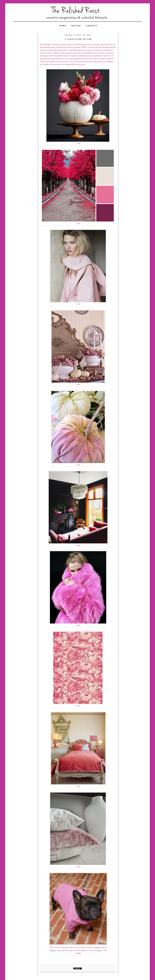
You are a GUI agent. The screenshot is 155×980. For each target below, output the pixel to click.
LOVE (78, 706)
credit (78, 144)
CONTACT (92, 26)
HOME (63, 26)
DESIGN (76, 26)
